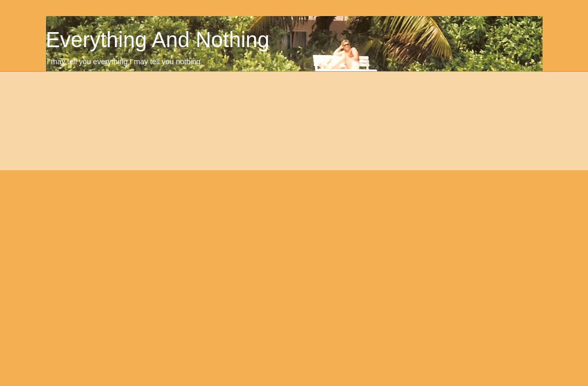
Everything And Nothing (158, 40)
